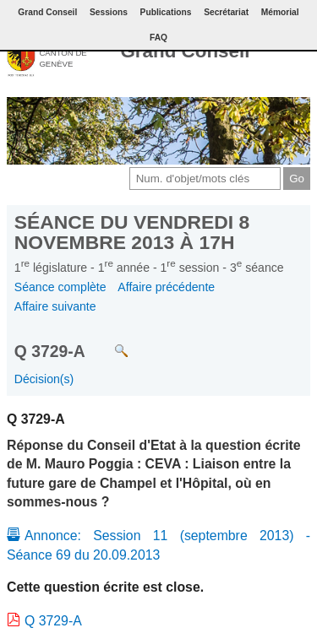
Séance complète (60, 287)
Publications (166, 12)
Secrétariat (226, 12)
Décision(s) (44, 379)
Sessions (109, 12)
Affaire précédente (166, 287)
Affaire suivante (55, 306)
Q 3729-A (53, 621)
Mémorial (280, 12)
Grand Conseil (185, 51)
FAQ (158, 38)
